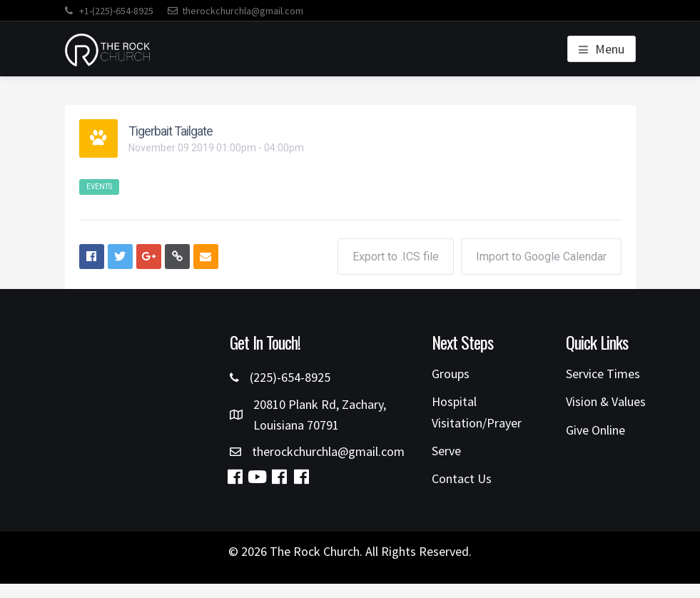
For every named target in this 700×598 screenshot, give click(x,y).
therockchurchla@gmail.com (235, 11)
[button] (235, 477)
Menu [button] (610, 49)
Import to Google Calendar (541, 257)
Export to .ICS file (396, 257)
